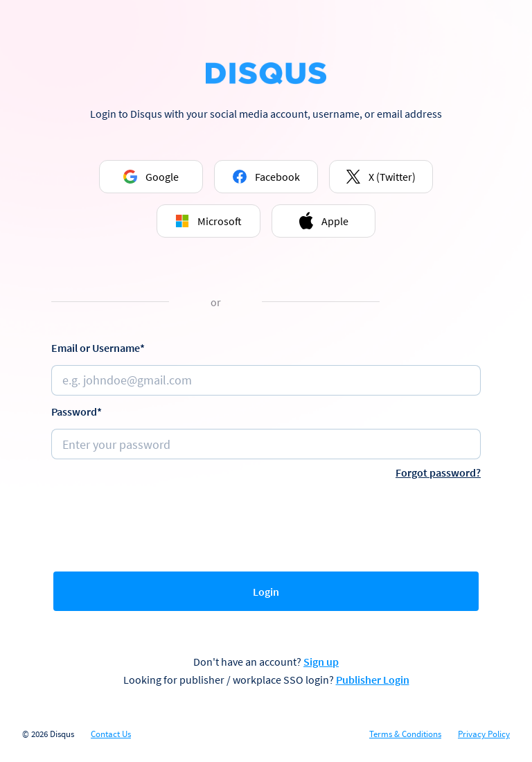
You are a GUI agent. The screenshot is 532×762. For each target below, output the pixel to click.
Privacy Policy (484, 734)
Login (266, 592)
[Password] (266, 444)
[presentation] (266, 522)
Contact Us (111, 734)
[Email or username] (266, 380)
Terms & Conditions (405, 734)
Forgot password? (438, 472)
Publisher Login (373, 680)
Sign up (321, 662)
